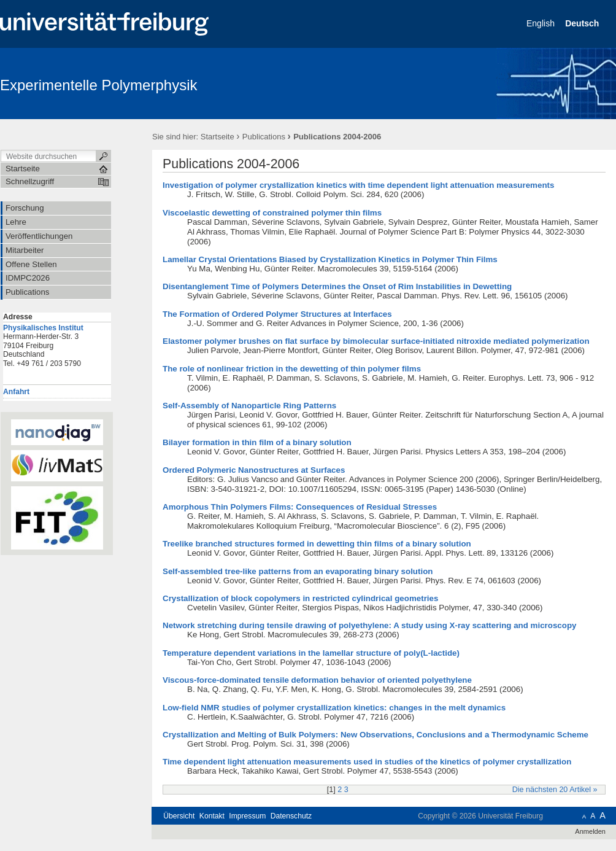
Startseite (218, 137)
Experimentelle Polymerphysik (98, 85)
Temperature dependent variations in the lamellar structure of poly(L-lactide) (311, 653)
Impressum (247, 816)
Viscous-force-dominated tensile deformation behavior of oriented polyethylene (317, 680)
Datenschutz (291, 816)
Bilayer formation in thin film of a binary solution (257, 442)
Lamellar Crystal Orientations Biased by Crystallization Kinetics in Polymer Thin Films (330, 259)
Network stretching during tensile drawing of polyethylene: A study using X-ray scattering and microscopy (369, 625)
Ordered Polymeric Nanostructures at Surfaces (254, 470)
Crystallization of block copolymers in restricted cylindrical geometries (300, 598)
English (542, 23)
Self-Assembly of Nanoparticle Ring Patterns (249, 406)
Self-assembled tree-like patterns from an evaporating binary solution (298, 571)
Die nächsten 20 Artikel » (555, 790)
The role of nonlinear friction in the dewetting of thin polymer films (292, 369)
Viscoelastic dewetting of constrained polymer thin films (272, 213)
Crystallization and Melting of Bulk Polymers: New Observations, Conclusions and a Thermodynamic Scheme (375, 735)
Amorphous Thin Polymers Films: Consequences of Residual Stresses (300, 507)
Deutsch (583, 23)
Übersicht (179, 816)
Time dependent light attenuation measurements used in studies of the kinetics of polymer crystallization (367, 762)
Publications (264, 137)
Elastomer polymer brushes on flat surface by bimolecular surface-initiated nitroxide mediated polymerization (376, 341)
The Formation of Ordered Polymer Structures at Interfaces (277, 314)
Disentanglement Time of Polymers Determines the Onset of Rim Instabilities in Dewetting (337, 286)
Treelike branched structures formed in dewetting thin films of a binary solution (317, 544)
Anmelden (590, 831)
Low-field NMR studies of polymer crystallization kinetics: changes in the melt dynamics (334, 708)
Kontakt (212, 816)
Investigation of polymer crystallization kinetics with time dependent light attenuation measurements (358, 185)
